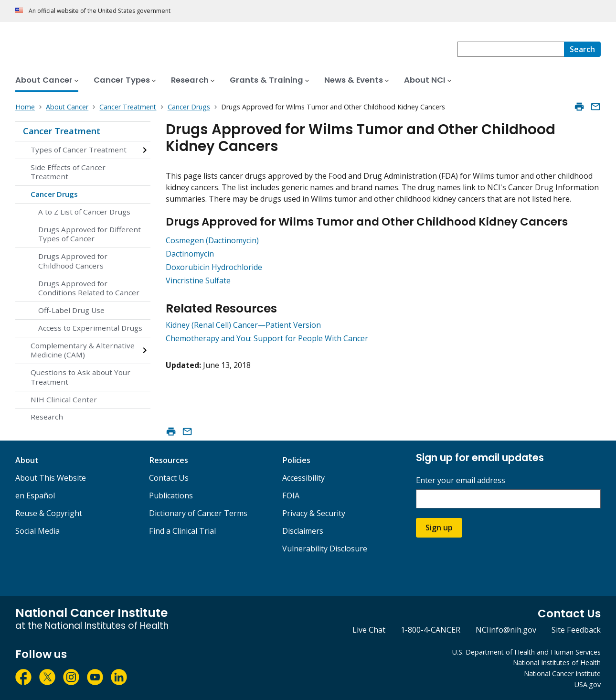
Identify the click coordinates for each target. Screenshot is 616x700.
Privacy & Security (314, 513)
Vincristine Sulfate (198, 280)
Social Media (37, 531)
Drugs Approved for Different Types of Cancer (90, 234)
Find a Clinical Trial (182, 531)
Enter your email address (461, 480)
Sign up (439, 528)
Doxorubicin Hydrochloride (214, 267)
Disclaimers (303, 531)
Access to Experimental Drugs (90, 328)
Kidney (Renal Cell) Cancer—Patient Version (243, 325)
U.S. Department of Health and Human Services (526, 652)
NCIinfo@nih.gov (506, 630)
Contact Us (169, 478)
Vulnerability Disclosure (325, 549)
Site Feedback (576, 630)
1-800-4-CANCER (430, 630)
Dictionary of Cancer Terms (198, 513)
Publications (171, 495)
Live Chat (369, 630)
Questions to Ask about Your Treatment (80, 377)
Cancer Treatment (62, 131)
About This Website (51, 478)
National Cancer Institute (562, 673)
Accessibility (303, 478)
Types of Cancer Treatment (79, 150)
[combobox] (511, 49)
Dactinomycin (190, 254)
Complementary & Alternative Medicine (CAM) (83, 350)
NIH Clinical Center (64, 399)
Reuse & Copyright (49, 513)
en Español (35, 495)
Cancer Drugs (54, 194)
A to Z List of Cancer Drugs (84, 212)
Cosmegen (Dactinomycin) (212, 240)
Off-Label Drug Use (71, 310)
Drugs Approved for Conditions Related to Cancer (89, 288)
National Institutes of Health (557, 662)
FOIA (291, 495)
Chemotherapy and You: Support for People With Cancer (267, 338)
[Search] (582, 49)
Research (47, 417)
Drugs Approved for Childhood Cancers (73, 261)
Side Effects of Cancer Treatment (68, 172)
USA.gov (588, 684)
